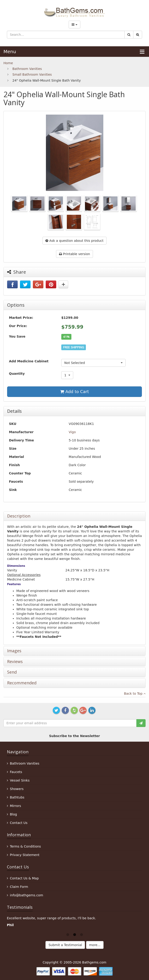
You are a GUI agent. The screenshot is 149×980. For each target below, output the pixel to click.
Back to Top (135, 694)
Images (14, 651)
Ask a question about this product (74, 241)
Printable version (74, 254)
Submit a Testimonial (65, 945)
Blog (13, 814)
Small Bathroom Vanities (32, 74)
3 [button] (82, 934)
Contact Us (19, 823)
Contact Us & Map (24, 878)
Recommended (22, 683)
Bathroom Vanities (27, 69)
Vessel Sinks (20, 780)
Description (19, 516)
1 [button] (68, 934)
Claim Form (19, 887)
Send (12, 672)
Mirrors (15, 806)
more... (95, 945)
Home (8, 63)
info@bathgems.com (27, 895)
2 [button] (75, 934)
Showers (17, 789)
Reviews (15, 662)
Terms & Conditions (25, 846)
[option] (74, 923)
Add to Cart (74, 392)
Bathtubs (17, 797)
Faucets (16, 772)
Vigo (72, 432)
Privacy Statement (25, 855)
